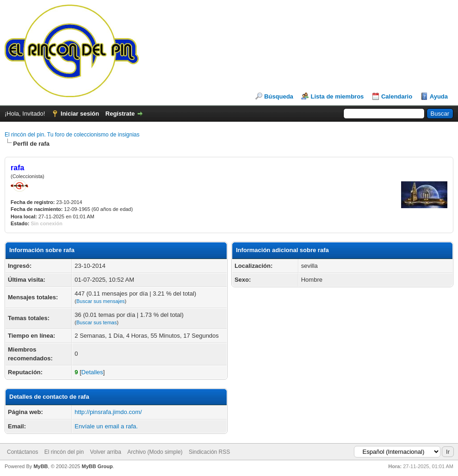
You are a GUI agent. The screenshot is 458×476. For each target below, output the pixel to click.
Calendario (397, 96)
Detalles (92, 372)
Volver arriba (105, 452)
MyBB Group (97, 466)
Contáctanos (22, 452)
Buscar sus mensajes (101, 301)
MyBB (40, 466)
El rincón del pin (64, 452)
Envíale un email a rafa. (106, 426)
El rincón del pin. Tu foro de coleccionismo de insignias (72, 135)
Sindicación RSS (209, 452)
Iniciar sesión (80, 114)
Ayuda (439, 96)
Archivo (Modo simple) (155, 452)
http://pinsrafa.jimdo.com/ (108, 412)
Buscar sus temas (96, 322)
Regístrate (120, 114)
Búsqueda (279, 96)
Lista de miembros (337, 96)
